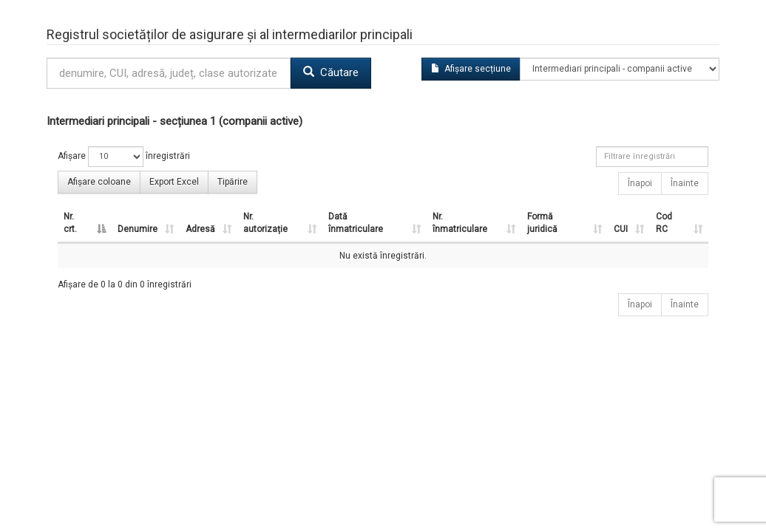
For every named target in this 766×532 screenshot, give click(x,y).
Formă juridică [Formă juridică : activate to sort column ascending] (542, 223)
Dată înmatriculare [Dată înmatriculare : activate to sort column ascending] (356, 223)
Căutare (331, 72)
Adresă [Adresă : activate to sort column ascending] (200, 229)
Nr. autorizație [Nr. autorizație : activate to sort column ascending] (265, 223)
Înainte (685, 183)
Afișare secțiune (471, 69)
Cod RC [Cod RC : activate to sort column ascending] (664, 223)
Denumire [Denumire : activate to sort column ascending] (138, 229)
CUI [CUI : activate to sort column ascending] (621, 229)
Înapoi (640, 183)
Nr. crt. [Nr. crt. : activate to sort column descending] (70, 223)
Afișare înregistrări (124, 157)
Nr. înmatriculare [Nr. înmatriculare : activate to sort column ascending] (460, 223)
